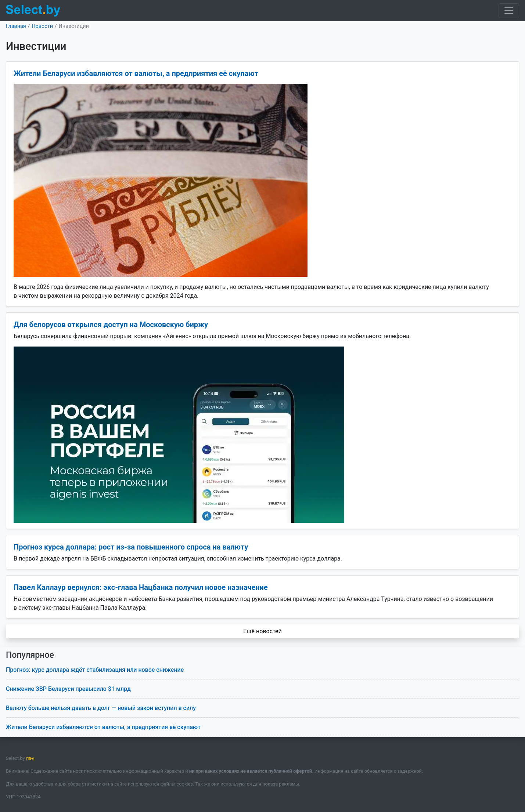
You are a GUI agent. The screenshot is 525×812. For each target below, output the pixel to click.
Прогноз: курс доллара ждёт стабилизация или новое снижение (95, 670)
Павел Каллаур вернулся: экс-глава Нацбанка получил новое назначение (141, 587)
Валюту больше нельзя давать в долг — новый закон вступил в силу (101, 708)
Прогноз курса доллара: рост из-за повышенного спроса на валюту (131, 547)
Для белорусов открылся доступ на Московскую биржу (111, 325)
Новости (42, 26)
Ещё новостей (262, 631)
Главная (16, 26)
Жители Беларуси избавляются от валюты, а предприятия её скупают (136, 73)
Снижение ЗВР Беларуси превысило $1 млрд (68, 689)
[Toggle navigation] (509, 11)
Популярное (30, 655)
